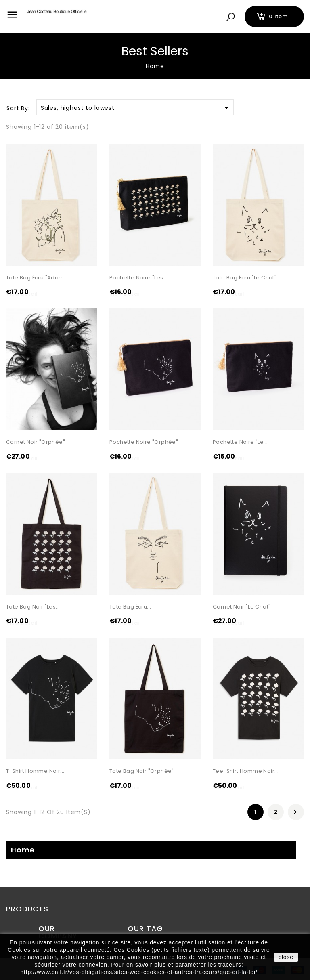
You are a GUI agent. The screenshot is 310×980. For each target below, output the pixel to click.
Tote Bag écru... (130, 607)
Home (23, 850)
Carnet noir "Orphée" (36, 442)
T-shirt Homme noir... (35, 771)
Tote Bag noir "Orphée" (142, 771)
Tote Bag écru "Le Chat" (245, 278)
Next (295, 813)
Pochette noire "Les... (138, 278)
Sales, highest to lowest (136, 108)
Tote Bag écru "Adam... (37, 278)
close (286, 957)
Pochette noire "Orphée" (144, 442)
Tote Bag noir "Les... (33, 607)
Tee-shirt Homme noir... (246, 771)
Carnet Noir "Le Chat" (242, 607)
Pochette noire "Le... (240, 442)
